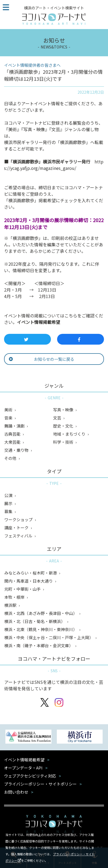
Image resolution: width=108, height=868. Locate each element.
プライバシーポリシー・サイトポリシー (40, 784)
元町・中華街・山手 (23, 589)
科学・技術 (64, 442)
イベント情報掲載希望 (39, 322)
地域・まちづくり (70, 434)
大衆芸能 (13, 442)
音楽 (9, 418)
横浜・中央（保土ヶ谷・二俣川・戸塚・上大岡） (49, 637)
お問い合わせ (16, 792)
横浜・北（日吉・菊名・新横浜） (35, 621)
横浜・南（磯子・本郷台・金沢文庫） (39, 645)
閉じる (100, 834)
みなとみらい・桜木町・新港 (31, 573)
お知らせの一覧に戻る (42, 359)
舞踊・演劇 (15, 426)
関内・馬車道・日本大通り (29, 581)
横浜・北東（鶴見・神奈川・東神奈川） (41, 629)
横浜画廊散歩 (26, 162)
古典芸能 (13, 434)
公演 (9, 495)
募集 (9, 511)
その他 (11, 458)
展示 (9, 503)
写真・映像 (64, 410)
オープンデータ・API (23, 768)
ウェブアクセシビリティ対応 (30, 776)
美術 (9, 410)
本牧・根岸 (15, 597)
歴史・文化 (64, 426)
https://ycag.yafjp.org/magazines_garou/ (54, 165)
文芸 (58, 418)
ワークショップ (19, 519)
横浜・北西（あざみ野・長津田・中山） (41, 613)
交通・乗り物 (17, 450)
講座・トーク (17, 528)
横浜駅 (11, 605)
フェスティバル (19, 536)
